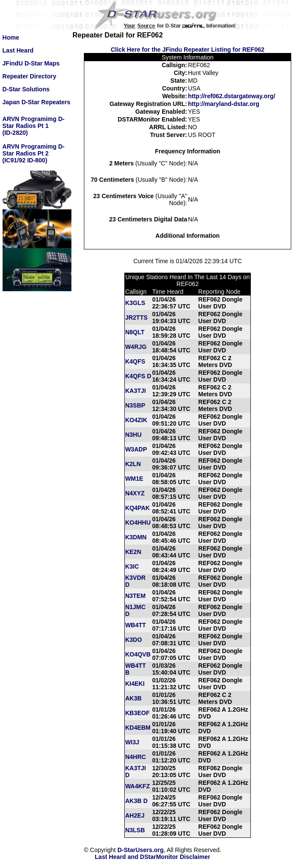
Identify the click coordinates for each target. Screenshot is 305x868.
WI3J (132, 742)
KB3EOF (137, 713)
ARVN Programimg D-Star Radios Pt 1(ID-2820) (34, 126)
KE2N (133, 552)
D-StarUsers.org (140, 850)
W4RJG (136, 347)
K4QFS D (138, 376)
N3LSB (135, 830)
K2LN (133, 464)
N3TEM (135, 596)
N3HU (133, 435)
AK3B (133, 698)
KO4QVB (138, 654)
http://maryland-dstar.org (224, 104)
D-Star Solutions (26, 89)
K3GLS (135, 303)
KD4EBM (138, 728)
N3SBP (135, 405)
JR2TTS (136, 317)
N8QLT (135, 332)
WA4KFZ (138, 786)
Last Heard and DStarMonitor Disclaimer (152, 857)
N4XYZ (135, 493)
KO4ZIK (136, 420)
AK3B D (136, 801)
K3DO (134, 640)
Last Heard (18, 50)
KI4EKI (135, 684)
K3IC (132, 566)
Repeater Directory (29, 76)
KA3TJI (136, 391)
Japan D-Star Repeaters (37, 102)
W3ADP (136, 449)
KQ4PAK (137, 508)
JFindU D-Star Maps (31, 63)
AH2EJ (135, 815)
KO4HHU (138, 523)
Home (11, 37)
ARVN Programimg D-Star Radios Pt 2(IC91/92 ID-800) (34, 153)
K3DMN (136, 537)
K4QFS (135, 361)
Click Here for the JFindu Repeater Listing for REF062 (187, 50)
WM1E (134, 479)
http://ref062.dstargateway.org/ (232, 96)
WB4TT (136, 625)
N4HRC (136, 757)
